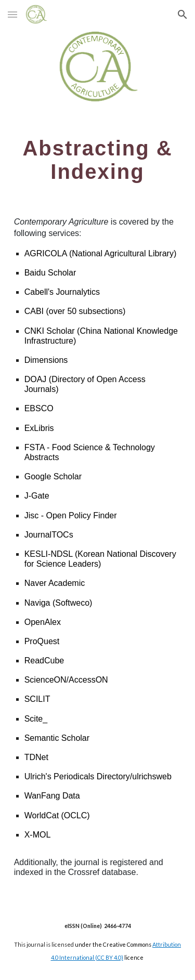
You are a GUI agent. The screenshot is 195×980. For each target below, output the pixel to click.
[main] (98, 160)
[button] (12, 14)
